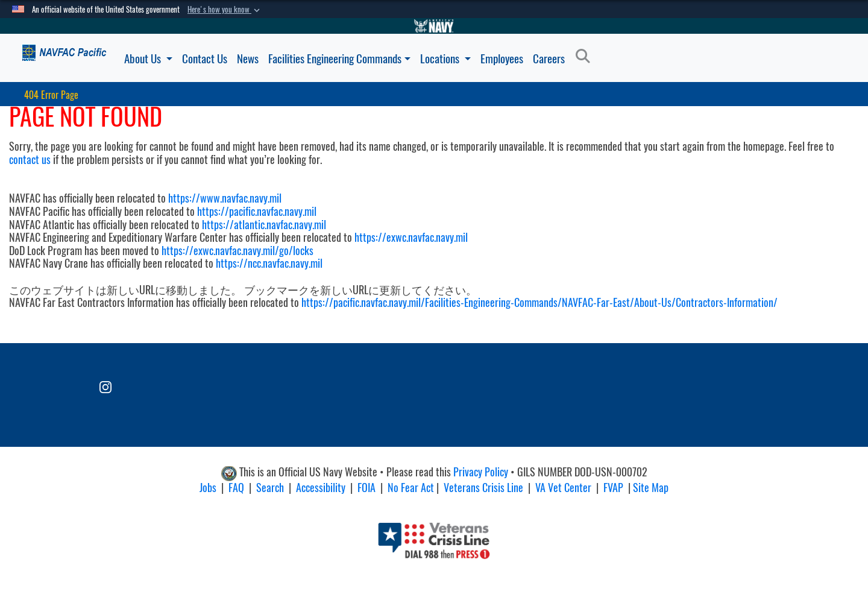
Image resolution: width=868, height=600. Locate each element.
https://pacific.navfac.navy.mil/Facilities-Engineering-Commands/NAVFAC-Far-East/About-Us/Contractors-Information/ (539, 302)
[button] (225, 10)
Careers (549, 58)
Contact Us (205, 58)
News (248, 58)
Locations (445, 58)
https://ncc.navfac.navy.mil (269, 263)
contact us (30, 159)
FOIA (366, 488)
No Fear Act (411, 488)
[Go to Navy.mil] (434, 26)
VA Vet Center (563, 488)
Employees (502, 58)
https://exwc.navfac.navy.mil (411, 237)
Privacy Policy (481, 472)
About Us (148, 58)
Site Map (651, 488)
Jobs (208, 488)
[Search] (586, 57)
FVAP (613, 488)
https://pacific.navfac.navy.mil (257, 211)
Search (270, 488)
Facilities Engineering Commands (339, 58)
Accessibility (321, 488)
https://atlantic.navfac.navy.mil (263, 225)
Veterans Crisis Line (483, 488)
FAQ (236, 488)
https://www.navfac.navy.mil (225, 198)
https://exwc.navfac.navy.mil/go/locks (237, 251)
